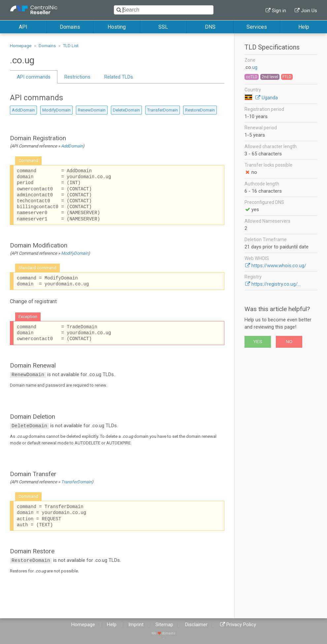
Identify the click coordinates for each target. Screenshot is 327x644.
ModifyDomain (56, 110)
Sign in (279, 11)
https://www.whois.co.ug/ (279, 266)
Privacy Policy (241, 625)
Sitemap (164, 625)
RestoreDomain (200, 110)
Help (304, 27)
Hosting (117, 27)
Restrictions (77, 77)
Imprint (136, 625)
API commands (34, 77)
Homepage (21, 46)
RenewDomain (92, 110)
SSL (163, 27)
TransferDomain (163, 110)
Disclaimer (196, 625)
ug (255, 67)
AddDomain (23, 110)
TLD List (71, 46)
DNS (210, 27)
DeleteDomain (126, 110)
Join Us (309, 11)
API (23, 27)
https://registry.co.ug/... (276, 284)
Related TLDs (119, 77)
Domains (70, 27)
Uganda (270, 98)
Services (257, 27)
